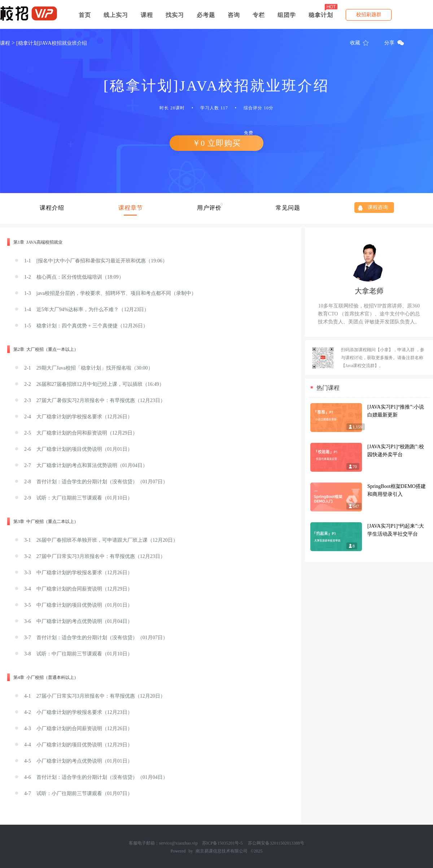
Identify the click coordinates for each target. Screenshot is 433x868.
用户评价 (209, 208)
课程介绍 (52, 208)
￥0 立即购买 (226, 141)
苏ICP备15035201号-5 (222, 843)
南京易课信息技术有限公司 (222, 851)
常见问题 (288, 208)
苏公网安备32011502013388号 (276, 843)
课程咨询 (378, 207)
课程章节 (131, 208)
